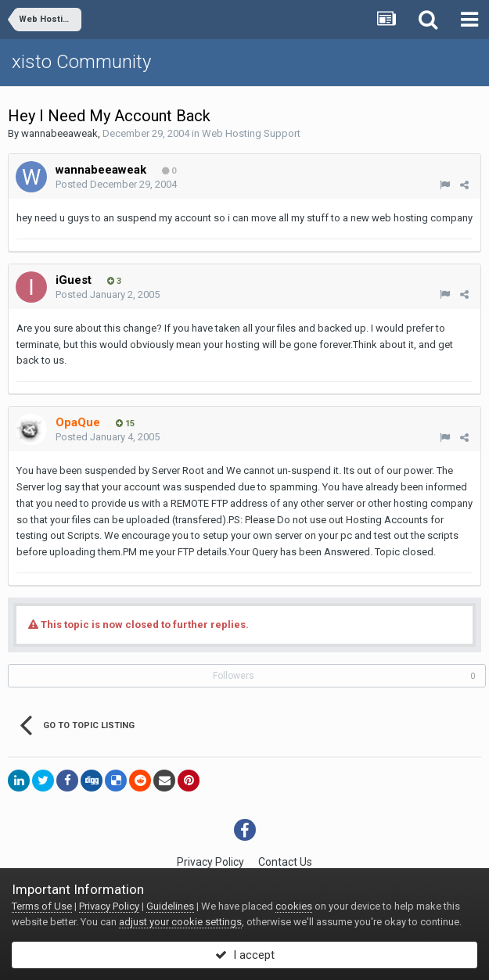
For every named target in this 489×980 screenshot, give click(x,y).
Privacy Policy (210, 862)
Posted (116, 184)
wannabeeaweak (59, 133)
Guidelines (170, 906)
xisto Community (81, 62)
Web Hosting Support (251, 133)
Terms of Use (42, 906)
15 (125, 424)
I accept (245, 955)
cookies (294, 906)
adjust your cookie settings (180, 922)
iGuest (74, 280)
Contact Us (285, 862)
